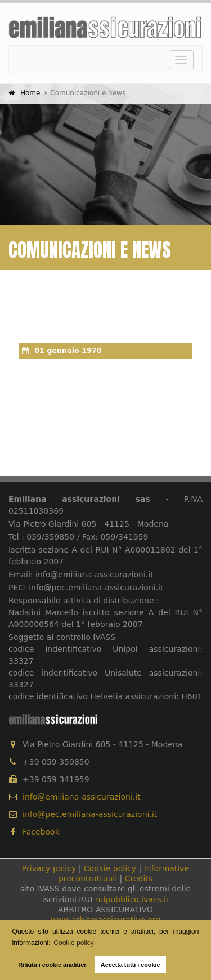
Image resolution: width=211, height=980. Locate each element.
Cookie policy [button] (73, 943)
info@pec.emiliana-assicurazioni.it (90, 814)
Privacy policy (49, 868)
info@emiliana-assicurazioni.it (82, 797)
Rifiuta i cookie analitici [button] (52, 965)
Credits (139, 879)
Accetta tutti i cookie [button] (131, 965)
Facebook (34, 832)
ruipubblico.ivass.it (132, 899)
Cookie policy (110, 868)
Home (30, 93)
